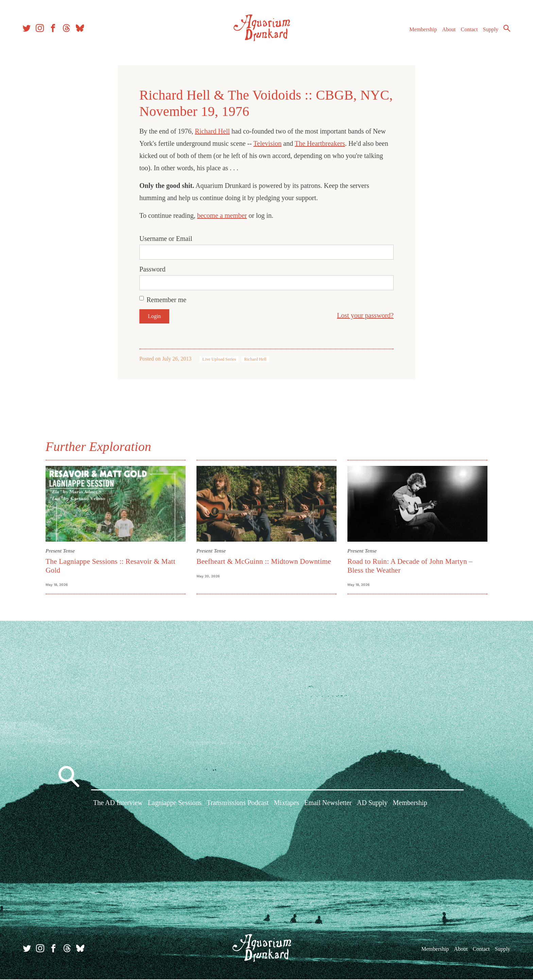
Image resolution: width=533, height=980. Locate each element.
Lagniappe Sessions (175, 804)
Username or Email (166, 239)
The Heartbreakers (320, 143)
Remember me (166, 300)
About (448, 30)
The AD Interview (118, 804)
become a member (222, 215)
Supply (490, 30)
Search (506, 29)
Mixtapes (287, 804)
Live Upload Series (219, 359)
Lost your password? (365, 315)
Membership (422, 30)
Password (152, 269)
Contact (468, 30)
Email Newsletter (328, 804)
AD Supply (372, 804)
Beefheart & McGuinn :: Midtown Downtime (264, 561)
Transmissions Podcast (238, 804)
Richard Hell (212, 131)
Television (267, 143)
